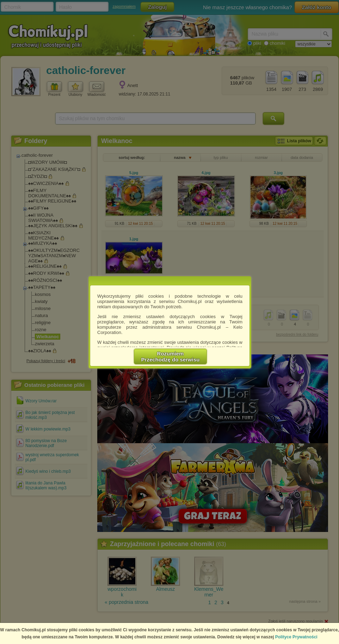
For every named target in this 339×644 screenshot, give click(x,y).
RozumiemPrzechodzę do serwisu (171, 357)
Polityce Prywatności (296, 637)
